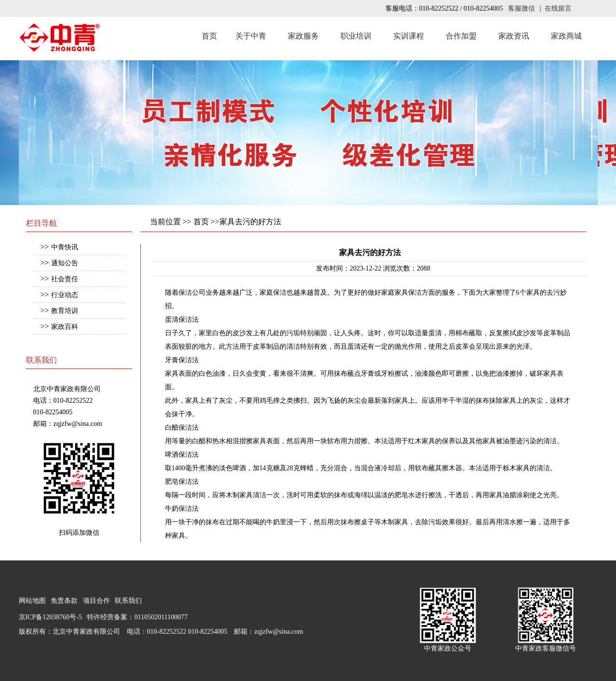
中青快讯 (65, 247)
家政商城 (566, 36)
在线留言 (558, 8)
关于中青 (251, 36)
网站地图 (32, 601)
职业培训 (356, 36)
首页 (209, 36)
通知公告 (65, 263)
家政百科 (65, 327)
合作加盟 (461, 36)
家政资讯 (514, 36)
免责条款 (64, 601)
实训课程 (409, 36)
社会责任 (65, 279)
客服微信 (521, 8)
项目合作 (96, 601)
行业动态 (65, 295)
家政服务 (303, 36)
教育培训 (65, 311)
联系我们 (128, 601)
